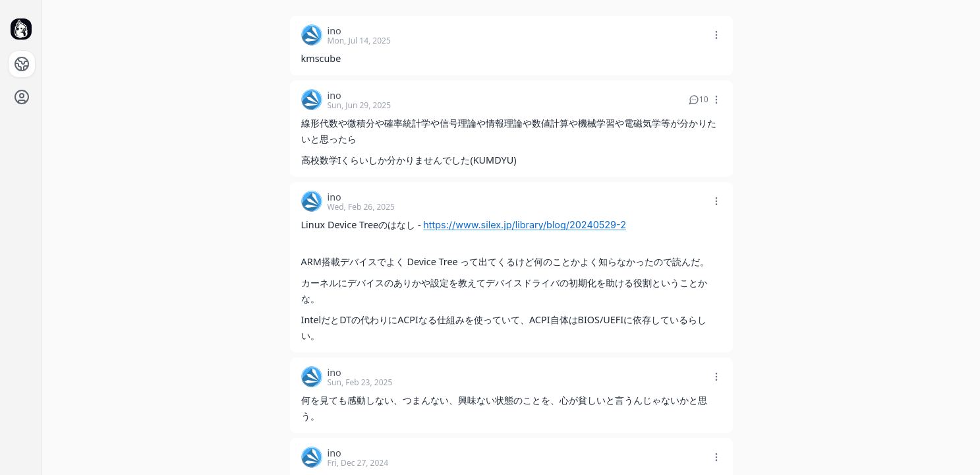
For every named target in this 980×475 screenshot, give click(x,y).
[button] (718, 31)
